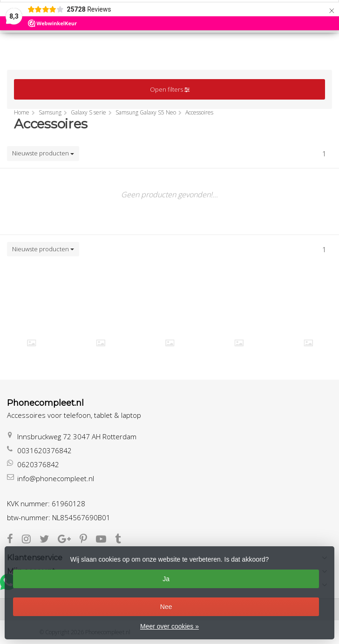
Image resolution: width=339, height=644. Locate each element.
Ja (166, 579)
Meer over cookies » (169, 626)
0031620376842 (44, 450)
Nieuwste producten (43, 153)
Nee (166, 607)
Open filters (170, 89)
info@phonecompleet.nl (56, 478)
